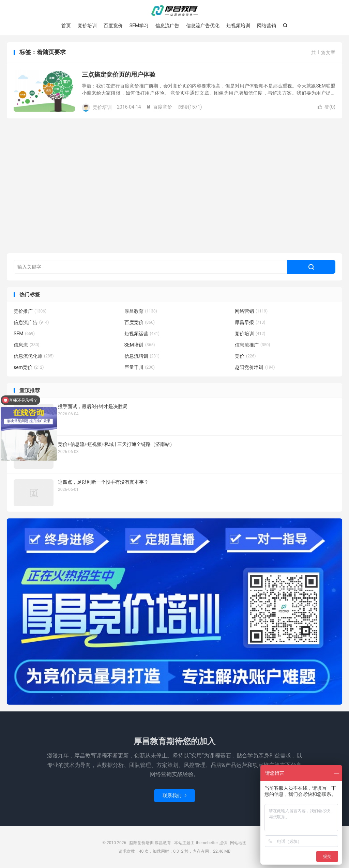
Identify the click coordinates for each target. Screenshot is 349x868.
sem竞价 (29, 367)
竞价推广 (30, 311)
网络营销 (267, 26)
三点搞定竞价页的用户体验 (119, 74)
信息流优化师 (34, 356)
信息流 (27, 345)
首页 (66, 26)
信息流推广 (253, 345)
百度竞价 (113, 26)
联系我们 (174, 795)
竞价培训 (87, 26)
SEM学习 (139, 26)
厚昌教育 (141, 311)
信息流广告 (167, 26)
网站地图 (238, 843)
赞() (327, 107)
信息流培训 (142, 356)
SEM (24, 334)
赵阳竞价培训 (255, 367)
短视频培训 (238, 26)
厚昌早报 (250, 322)
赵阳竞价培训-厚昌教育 (174, 11)
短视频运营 (142, 334)
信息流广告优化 (203, 26)
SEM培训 (140, 345)
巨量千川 (140, 367)
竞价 (245, 356)
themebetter (207, 843)
